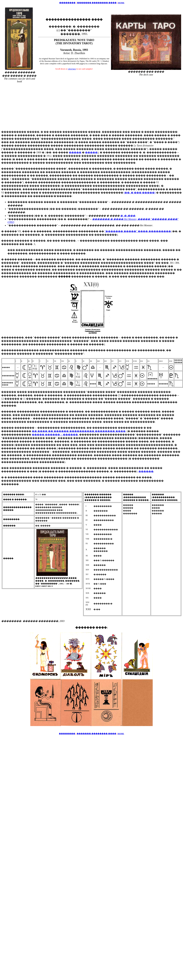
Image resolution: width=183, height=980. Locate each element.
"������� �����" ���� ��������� (138, 231)
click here (72, 69)
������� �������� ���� (97, 3)
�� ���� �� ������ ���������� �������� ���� (79, 431)
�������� (67, 3)
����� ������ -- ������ (55, 435)
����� (75, 152)
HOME (121, 3)
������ (146, 471)
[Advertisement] (91, 105)
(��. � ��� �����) (140, 193)
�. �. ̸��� (128, 216)
